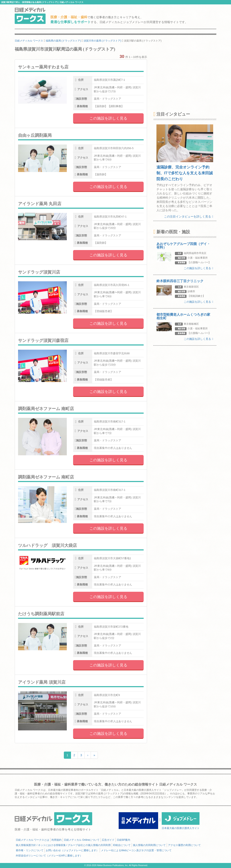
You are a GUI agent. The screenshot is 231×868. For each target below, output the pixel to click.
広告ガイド (108, 840)
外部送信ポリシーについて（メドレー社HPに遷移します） (49, 856)
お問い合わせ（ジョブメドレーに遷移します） (72, 850)
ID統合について (122, 845)
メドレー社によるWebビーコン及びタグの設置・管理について (136, 850)
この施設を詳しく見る (108, 118)
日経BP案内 (123, 840)
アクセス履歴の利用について (184, 845)
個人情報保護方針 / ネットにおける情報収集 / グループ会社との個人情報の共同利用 (63, 845)
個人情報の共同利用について (149, 845)
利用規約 (56, 840)
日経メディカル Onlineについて (82, 840)
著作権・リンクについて (30, 850)
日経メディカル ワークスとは (32, 840)
